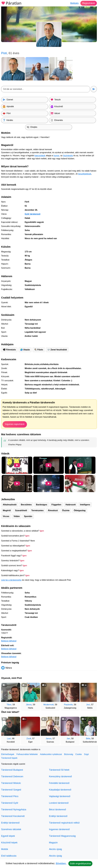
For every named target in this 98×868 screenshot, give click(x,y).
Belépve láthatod (9, 641)
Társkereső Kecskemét (13, 816)
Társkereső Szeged (11, 790)
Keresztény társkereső (60, 776)
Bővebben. (61, 863)
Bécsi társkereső (57, 810)
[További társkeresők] (92, 695)
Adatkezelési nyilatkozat (51, 754)
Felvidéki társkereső (59, 783)
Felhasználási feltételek (27, 754)
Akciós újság (55, 849)
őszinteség (68, 156)
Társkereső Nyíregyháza (14, 810)
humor (56, 156)
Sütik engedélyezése (80, 864)
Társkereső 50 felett (59, 770)
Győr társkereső (32, 214)
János (29, 705)
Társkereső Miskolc (11, 783)
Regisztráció (89, 3)
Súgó (86, 754)
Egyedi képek (8, 836)
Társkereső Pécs (10, 796)
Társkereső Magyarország (62, 836)
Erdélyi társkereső (10, 823)
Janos (49, 739)
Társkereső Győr (10, 803)
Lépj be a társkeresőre (11, 580)
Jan (68, 739)
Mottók (5, 849)
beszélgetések (85, 174)
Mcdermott (49, 705)
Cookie (79, 754)
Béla (88, 739)
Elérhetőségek (8, 754)
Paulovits (68, 705)
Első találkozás (9, 856)
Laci (9, 739)
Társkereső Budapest (12, 770)
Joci (88, 705)
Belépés (74, 3)
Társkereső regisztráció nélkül (64, 823)
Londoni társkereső (59, 803)
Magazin (53, 843)
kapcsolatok (40, 156)
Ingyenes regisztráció (15, 424)
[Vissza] (6, 695)
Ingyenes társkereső (59, 829)
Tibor (9, 705)
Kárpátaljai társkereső (60, 790)
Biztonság (69, 754)
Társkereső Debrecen (12, 776)
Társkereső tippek (9, 758)
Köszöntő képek (9, 843)
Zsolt (29, 739)
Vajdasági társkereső (60, 796)
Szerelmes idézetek (11, 829)
